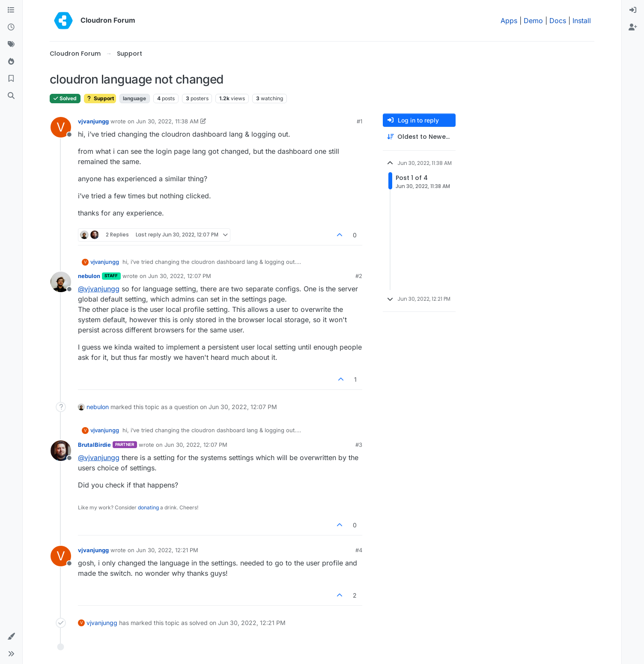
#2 (359, 276)
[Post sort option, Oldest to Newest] (419, 137)
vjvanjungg (93, 121)
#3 (359, 445)
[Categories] (11, 10)
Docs (558, 21)
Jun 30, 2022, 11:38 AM (167, 121)
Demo (533, 21)
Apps (509, 21)
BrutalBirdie (94, 445)
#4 (359, 550)
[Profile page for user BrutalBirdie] (61, 451)
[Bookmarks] (11, 79)
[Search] (11, 96)
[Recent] (11, 27)
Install (582, 21)
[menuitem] (633, 10)
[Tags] (11, 45)
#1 (359, 121)
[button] (11, 637)
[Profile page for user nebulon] (61, 282)
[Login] (633, 10)
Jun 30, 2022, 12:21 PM (167, 550)
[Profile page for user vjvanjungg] (61, 127)
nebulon (89, 276)
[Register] (633, 27)
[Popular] (11, 62)
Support (100, 98)
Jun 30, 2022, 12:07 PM (180, 276)
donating (148, 507)
